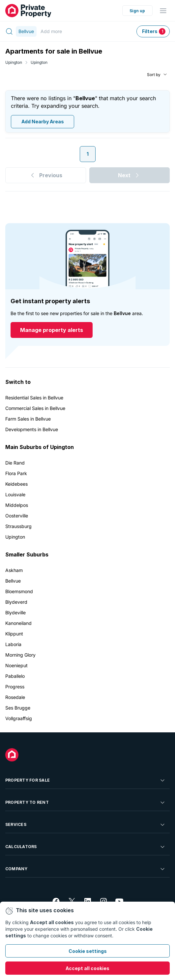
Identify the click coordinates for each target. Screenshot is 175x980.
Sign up (137, 11)
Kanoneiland (18, 623)
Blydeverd (16, 602)
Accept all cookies (87, 968)
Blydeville (15, 612)
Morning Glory (20, 655)
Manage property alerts (52, 330)
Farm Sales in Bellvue (28, 419)
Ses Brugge (18, 708)
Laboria (13, 644)
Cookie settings (88, 951)
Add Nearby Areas (43, 122)
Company (86, 869)
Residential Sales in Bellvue (34, 398)
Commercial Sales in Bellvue (35, 408)
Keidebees (16, 484)
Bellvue (13, 581)
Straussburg (18, 526)
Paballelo (15, 676)
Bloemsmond (19, 591)
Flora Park (16, 473)
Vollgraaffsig (19, 718)
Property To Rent (86, 802)
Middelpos (17, 505)
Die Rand (15, 463)
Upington (14, 62)
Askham (14, 570)
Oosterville (17, 516)
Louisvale (15, 494)
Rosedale (15, 697)
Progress (15, 687)
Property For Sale (86, 780)
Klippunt (14, 634)
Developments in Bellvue (32, 429)
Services (86, 825)
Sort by (154, 75)
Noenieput (16, 665)
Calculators (86, 847)
